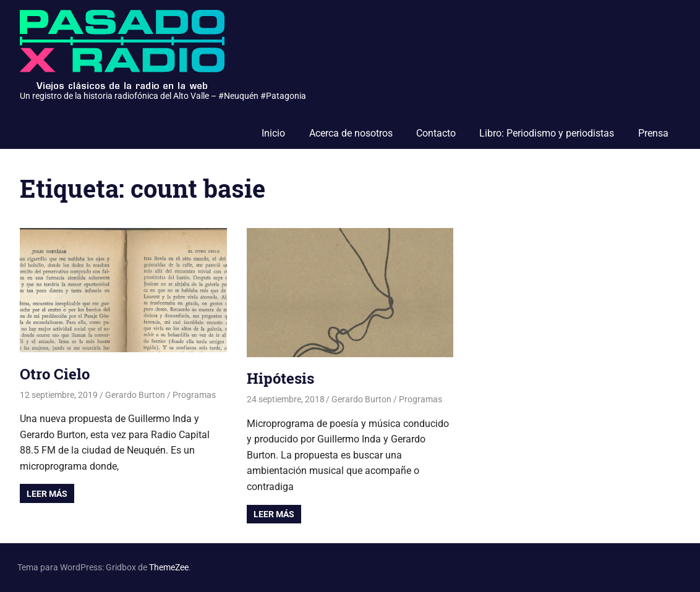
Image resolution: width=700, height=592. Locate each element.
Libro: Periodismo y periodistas (547, 133)
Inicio (273, 133)
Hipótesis (280, 378)
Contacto (436, 133)
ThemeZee (169, 567)
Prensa (653, 133)
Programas (194, 395)
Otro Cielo (55, 374)
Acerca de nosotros (351, 133)
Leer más (47, 494)
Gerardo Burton (135, 395)
